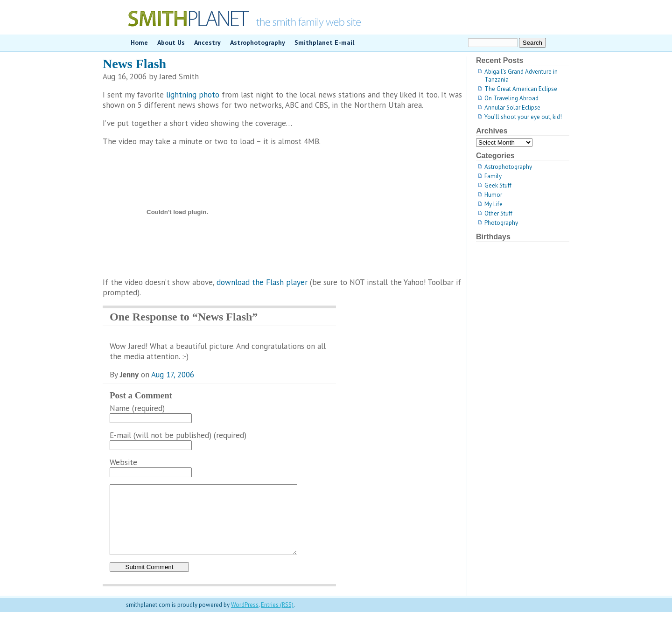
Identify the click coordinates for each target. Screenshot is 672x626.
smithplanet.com (336, 17)
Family (493, 176)
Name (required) (137, 408)
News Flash (134, 64)
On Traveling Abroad (511, 98)
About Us (171, 42)
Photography (501, 223)
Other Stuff (498, 213)
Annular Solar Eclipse (512, 108)
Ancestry (207, 42)
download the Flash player (262, 282)
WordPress (245, 619)
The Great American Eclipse (521, 89)
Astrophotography (258, 42)
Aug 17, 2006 (173, 375)
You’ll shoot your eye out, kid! (523, 117)
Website (123, 462)
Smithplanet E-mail (324, 42)
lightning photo (193, 95)
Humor (493, 195)
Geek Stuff (498, 185)
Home (139, 42)
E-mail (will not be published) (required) (178, 435)
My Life (493, 204)
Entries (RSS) (277, 619)
